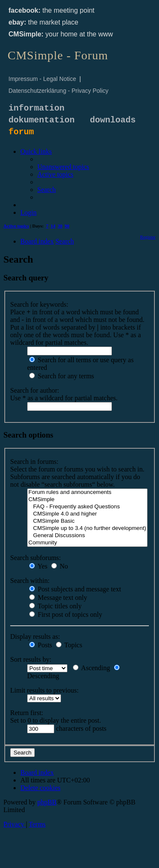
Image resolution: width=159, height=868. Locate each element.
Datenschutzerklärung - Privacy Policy (59, 91)
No (60, 566)
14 (53, 226)
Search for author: (35, 390)
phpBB (47, 802)
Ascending (92, 668)
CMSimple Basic (87, 521)
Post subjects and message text (75, 589)
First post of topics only (66, 614)
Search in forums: (34, 462)
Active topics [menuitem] (16, 226)
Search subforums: (36, 558)
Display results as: (35, 636)
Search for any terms (62, 376)
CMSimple (87, 500)
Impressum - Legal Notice (42, 79)
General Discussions (87, 536)
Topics (69, 645)
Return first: (27, 713)
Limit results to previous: (44, 690)
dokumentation (42, 120)
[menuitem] (63, 167)
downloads (113, 120)
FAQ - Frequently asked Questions (87, 507)
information (36, 108)
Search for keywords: (39, 304)
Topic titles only (55, 606)
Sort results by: (31, 659)
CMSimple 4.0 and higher (87, 514)
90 (67, 226)
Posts (41, 645)
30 (60, 226)
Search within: (30, 581)
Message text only (58, 598)
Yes (38, 566)
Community (87, 543)
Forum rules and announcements (87, 492)
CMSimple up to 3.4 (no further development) (87, 528)
